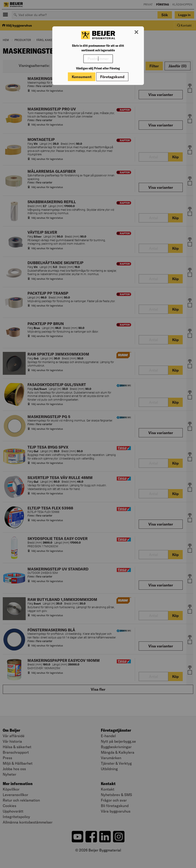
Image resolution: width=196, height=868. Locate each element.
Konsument (82, 77)
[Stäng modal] (136, 32)
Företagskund (112, 77)
